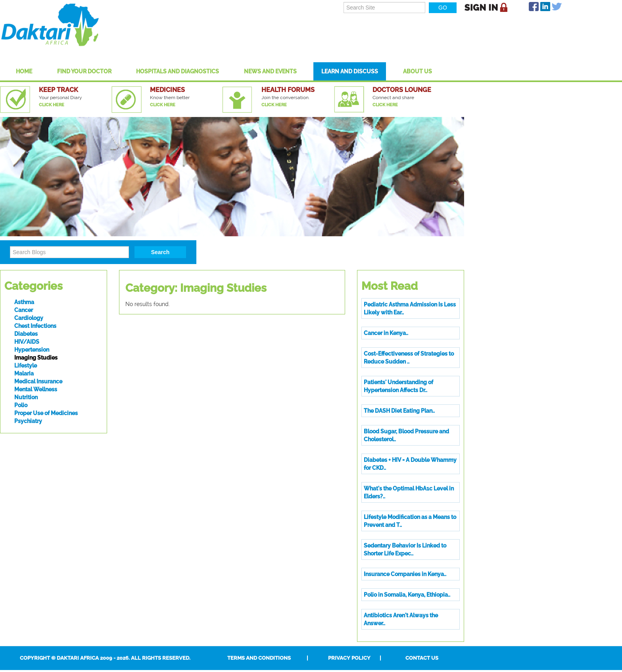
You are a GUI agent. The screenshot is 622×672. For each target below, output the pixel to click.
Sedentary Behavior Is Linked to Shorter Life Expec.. (405, 549)
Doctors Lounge (402, 90)
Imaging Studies (36, 358)
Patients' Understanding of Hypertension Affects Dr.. (398, 386)
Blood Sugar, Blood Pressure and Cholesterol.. (406, 435)
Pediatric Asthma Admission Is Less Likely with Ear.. (410, 308)
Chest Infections (35, 326)
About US (418, 71)
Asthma (24, 302)
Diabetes (26, 334)
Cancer (24, 310)
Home (24, 71)
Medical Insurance (38, 381)
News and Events (270, 71)
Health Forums (288, 90)
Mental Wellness (36, 389)
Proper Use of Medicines (46, 413)
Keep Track (59, 90)
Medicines (167, 90)
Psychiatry (28, 421)
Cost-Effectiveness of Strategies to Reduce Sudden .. (409, 358)
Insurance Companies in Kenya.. (405, 574)
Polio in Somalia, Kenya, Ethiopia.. (407, 595)
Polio (21, 405)
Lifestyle (26, 366)
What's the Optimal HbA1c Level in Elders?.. (409, 492)
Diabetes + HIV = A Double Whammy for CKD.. (410, 464)
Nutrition (26, 397)
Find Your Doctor (84, 71)
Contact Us (422, 658)
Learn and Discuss (350, 71)
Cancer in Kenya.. (386, 333)
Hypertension (32, 350)
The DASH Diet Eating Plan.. (399, 411)
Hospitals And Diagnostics (178, 71)
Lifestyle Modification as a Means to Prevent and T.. (410, 521)
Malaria (24, 373)
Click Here (52, 105)
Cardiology (29, 318)
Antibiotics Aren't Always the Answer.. (401, 619)
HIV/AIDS (27, 342)
